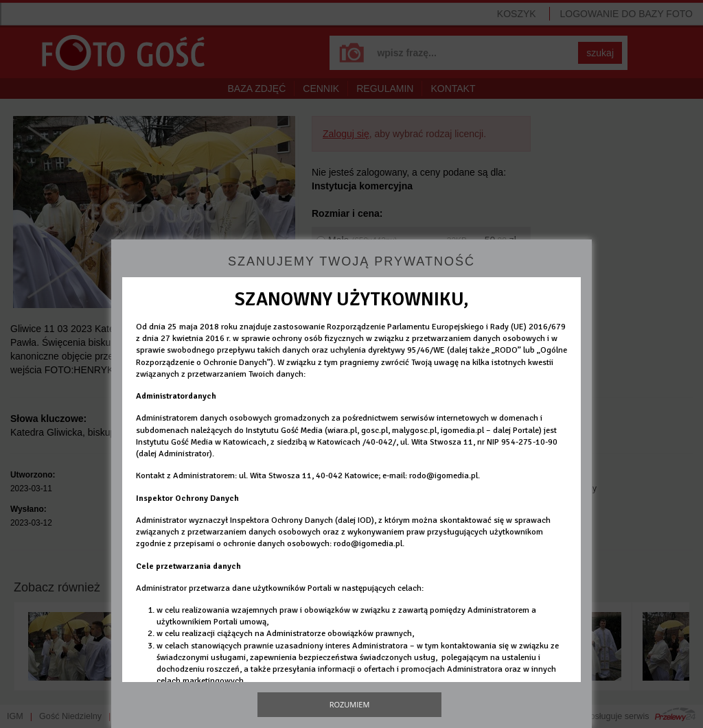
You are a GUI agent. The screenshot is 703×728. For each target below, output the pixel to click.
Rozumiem (350, 704)
